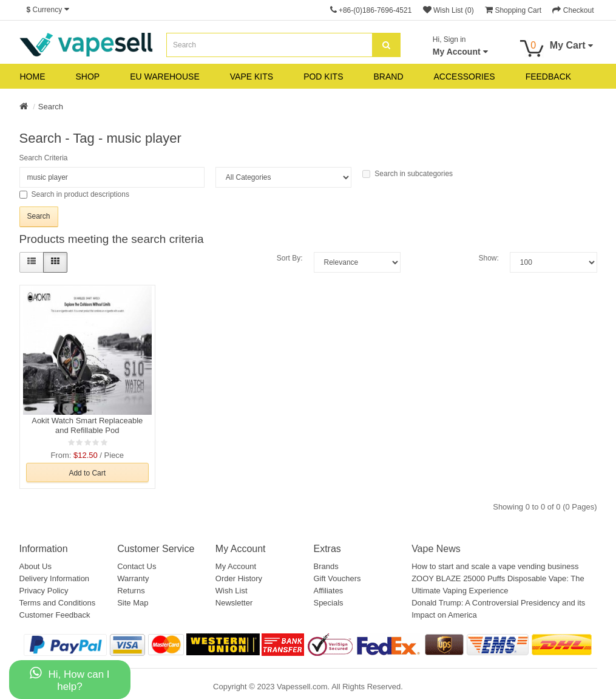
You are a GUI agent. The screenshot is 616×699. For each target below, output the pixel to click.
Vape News (436, 549)
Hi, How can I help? (69, 679)
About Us (36, 566)
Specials (328, 603)
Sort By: (290, 258)
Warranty (133, 578)
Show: (488, 258)
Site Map (133, 603)
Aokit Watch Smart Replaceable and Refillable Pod (87, 425)
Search (51, 107)
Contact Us (137, 566)
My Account (236, 566)
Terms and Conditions (58, 603)
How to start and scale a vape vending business (495, 566)
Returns (131, 591)
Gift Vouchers (337, 578)
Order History (239, 578)
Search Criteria (44, 158)
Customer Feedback (55, 615)
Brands (326, 566)
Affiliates (328, 591)
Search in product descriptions (74, 194)
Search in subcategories (408, 174)
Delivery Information (55, 578)
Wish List (232, 591)
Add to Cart (87, 473)
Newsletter (234, 603)
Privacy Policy (44, 591)
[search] (386, 45)
